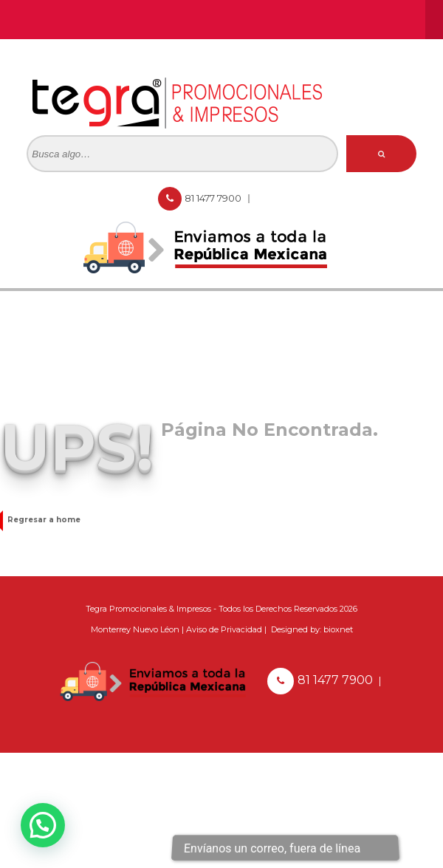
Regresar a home (40, 520)
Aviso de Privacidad (224, 629)
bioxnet (338, 629)
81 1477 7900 (214, 198)
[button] (43, 825)
